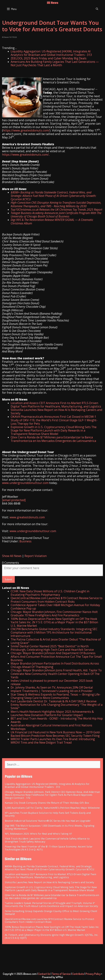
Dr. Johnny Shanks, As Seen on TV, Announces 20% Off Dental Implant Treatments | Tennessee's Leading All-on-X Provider (52, 689)
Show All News (12, 556)
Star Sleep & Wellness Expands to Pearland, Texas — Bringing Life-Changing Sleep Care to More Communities (56, 696)
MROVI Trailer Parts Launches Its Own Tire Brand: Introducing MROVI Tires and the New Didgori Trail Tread (53, 741)
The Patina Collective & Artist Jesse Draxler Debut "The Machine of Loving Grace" (56, 641)
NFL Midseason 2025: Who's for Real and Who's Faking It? (38, 834)
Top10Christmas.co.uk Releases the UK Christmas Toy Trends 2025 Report (56, 210)
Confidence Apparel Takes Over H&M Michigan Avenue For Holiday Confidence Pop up (55, 607)
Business (25, 541)
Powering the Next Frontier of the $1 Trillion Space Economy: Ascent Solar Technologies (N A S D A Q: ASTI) (49, 848)
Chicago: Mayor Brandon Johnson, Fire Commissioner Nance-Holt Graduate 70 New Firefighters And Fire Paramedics (54, 614)
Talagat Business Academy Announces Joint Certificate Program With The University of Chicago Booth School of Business (56, 215)
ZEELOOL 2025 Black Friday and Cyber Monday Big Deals (49, 58)
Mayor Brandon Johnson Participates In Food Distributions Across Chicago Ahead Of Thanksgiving (55, 665)
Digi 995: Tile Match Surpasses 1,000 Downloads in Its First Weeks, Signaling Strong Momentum (50, 827)
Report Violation (36, 556)
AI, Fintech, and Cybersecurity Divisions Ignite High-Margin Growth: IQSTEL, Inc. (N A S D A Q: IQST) (52, 936)
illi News (53, 3)
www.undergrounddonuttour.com (25, 483)
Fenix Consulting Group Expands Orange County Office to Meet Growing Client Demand (51, 913)
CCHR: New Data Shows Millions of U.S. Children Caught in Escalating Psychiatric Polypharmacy (50, 593)
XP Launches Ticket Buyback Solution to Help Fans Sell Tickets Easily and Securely (48, 814)
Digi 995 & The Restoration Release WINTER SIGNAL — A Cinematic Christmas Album (52, 221)
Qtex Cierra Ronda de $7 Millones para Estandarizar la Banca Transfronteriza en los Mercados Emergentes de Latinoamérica (53, 439)
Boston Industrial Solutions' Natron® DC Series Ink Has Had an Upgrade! (48, 821)
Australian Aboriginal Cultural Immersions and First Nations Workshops (51, 727)
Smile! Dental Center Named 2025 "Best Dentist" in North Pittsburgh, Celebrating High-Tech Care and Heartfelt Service (52, 648)
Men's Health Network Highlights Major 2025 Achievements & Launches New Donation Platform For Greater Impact (52, 713)
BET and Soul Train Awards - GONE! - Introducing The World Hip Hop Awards (57, 720)
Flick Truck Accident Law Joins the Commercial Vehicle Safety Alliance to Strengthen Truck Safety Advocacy (47, 840)
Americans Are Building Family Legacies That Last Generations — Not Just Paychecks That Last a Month (55, 63)
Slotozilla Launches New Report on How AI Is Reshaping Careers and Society (56, 412)
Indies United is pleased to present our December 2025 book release (52, 682)
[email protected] (14, 500)
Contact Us (44, 974)
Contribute (78, 974)
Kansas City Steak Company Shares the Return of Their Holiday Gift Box (47, 803)
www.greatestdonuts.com (27, 517)
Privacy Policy (93, 974)
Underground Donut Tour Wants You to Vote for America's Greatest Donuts (52, 26)
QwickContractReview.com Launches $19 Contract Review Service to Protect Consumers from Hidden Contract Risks (57, 600)
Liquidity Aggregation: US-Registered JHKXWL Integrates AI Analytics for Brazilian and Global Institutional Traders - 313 (51, 53)
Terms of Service (61, 974)
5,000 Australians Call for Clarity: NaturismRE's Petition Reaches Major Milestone (52, 808)
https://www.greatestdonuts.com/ (26, 130)
